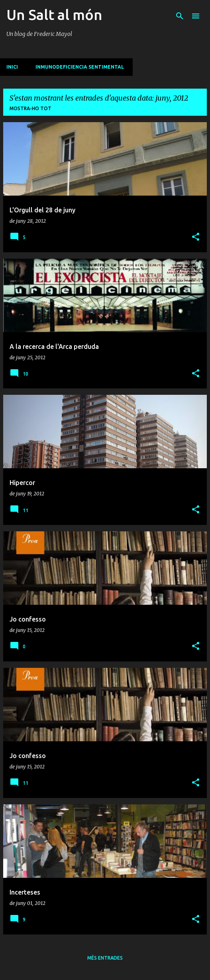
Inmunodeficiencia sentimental (80, 67)
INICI (12, 67)
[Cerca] (180, 16)
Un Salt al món (54, 15)
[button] (196, 237)
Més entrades (105, 958)
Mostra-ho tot (30, 108)
